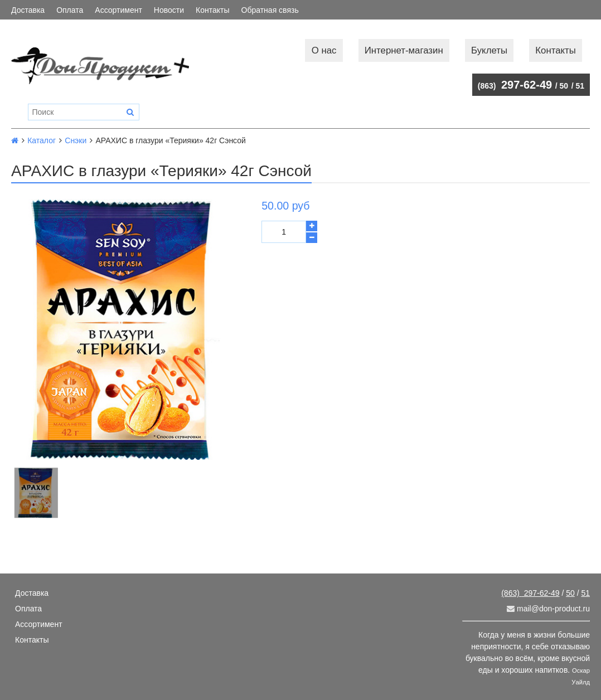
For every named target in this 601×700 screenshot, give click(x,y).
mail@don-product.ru (548, 609)
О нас (324, 50)
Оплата (70, 10)
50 (564, 86)
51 (580, 86)
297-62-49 (515, 85)
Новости (169, 10)
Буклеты (489, 50)
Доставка (28, 10)
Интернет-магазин (404, 50)
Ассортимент (118, 10)
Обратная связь (270, 10)
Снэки (76, 140)
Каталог (42, 140)
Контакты (212, 10)
